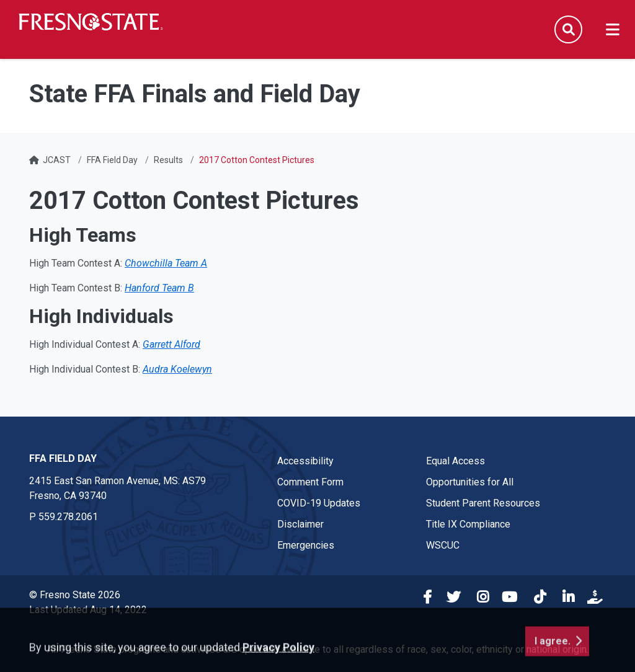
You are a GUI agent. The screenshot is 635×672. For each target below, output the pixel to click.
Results (168, 160)
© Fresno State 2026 (75, 595)
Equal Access (455, 461)
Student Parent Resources (483, 503)
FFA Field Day (112, 160)
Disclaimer (300, 524)
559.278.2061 (68, 517)
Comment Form (310, 482)
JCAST (57, 160)
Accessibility (305, 461)
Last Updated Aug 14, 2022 (88, 610)
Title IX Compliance (468, 524)
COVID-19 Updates (319, 503)
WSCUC (443, 545)
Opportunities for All (470, 482)
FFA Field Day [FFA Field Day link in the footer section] (63, 458)
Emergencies (306, 545)
